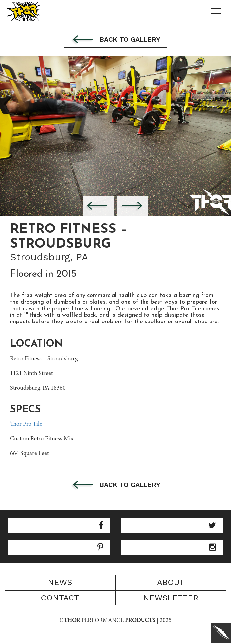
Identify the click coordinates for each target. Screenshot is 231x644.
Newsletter (171, 598)
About (171, 582)
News (60, 582)
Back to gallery (116, 40)
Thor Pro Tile (26, 424)
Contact (60, 598)
